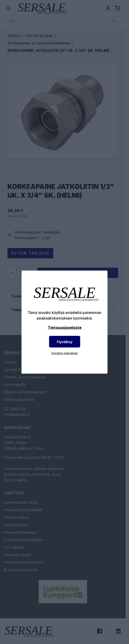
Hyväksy (65, 342)
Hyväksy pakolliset (64, 353)
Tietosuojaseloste (65, 327)
